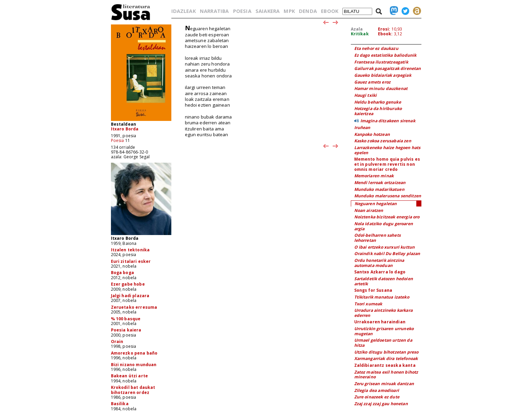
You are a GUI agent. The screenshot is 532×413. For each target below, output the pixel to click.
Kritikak (360, 34)
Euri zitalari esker (131, 261)
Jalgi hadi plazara (130, 296)
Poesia (118, 140)
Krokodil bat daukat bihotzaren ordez (133, 390)
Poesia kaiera (126, 330)
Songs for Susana (373, 290)
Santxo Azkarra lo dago (380, 272)
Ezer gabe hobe (128, 284)
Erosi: (384, 29)
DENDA (308, 11)
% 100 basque (126, 319)
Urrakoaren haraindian (380, 322)
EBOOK (330, 11)
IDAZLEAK (184, 11)
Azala (357, 29)
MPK (289, 11)
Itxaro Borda (125, 129)
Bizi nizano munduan (134, 365)
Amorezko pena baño (134, 353)
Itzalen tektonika (130, 250)
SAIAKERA (268, 11)
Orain (117, 342)
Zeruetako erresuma (134, 307)
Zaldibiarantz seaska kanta (385, 365)
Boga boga (122, 273)
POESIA (242, 11)
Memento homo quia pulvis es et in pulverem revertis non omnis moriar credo (387, 164)
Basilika (120, 404)
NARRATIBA (214, 11)
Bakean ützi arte (130, 376)
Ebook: (385, 34)
